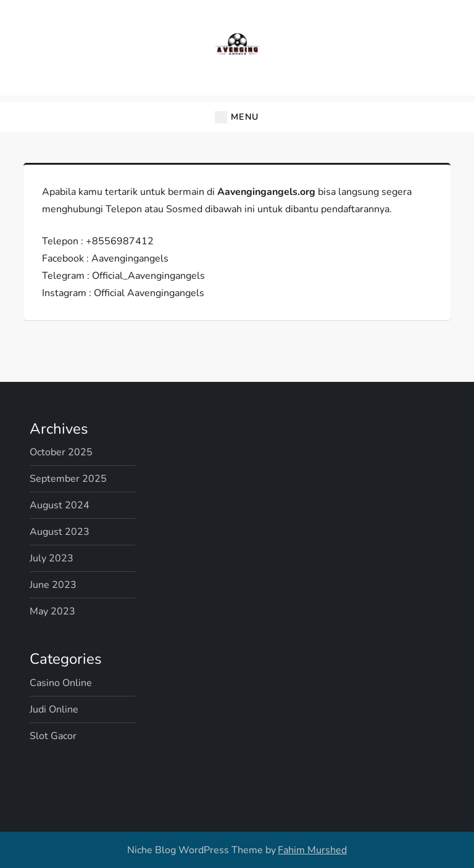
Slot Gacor (53, 736)
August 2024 (60, 505)
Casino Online (61, 683)
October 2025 (61, 452)
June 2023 (53, 585)
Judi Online (54, 709)
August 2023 (60, 532)
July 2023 (52, 558)
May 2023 (52, 611)
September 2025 (68, 479)
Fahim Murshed (312, 850)
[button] (237, 117)
